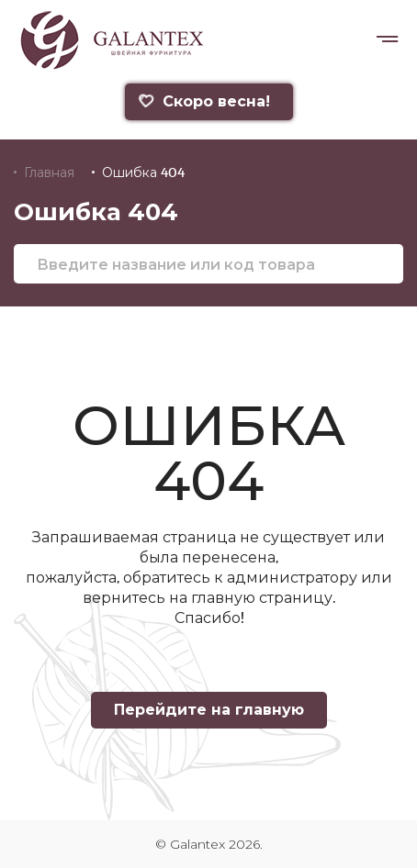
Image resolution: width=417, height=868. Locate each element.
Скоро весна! (203, 101)
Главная (49, 172)
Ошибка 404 (143, 172)
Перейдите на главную (209, 710)
